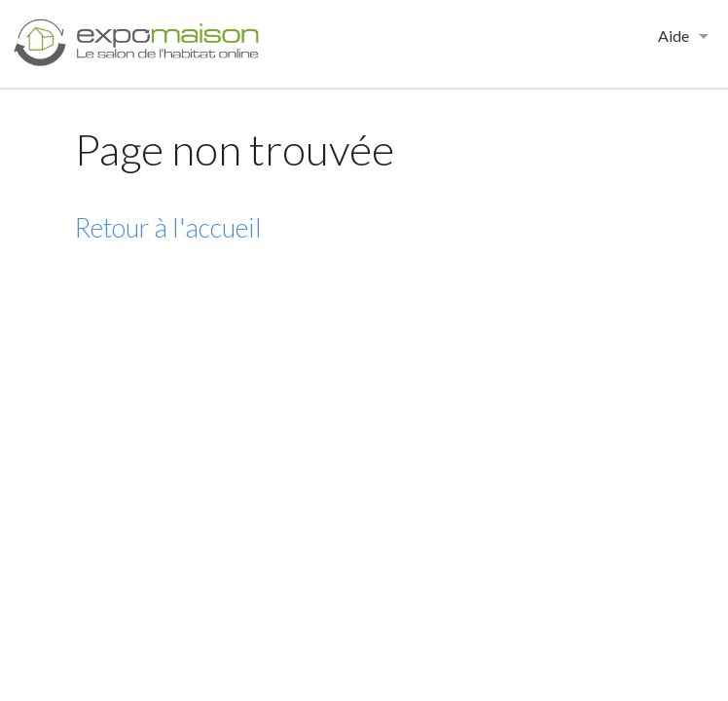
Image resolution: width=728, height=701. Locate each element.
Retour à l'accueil (168, 227)
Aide (673, 36)
